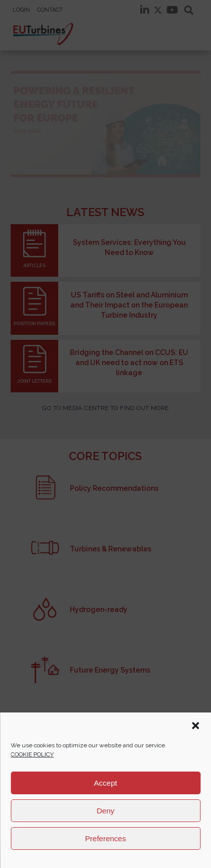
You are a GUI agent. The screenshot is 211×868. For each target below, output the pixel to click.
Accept (106, 783)
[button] (195, 726)
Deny (105, 811)
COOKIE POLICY (32, 754)
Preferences (105, 838)
